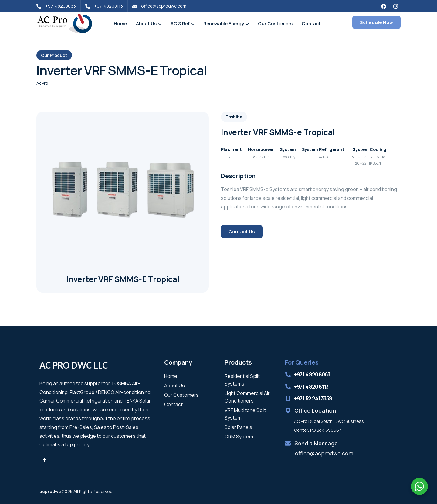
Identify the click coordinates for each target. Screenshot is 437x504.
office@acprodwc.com (324, 453)
